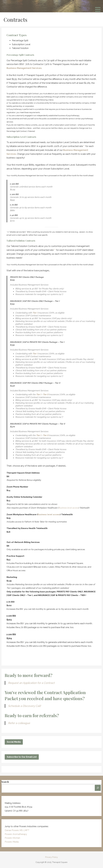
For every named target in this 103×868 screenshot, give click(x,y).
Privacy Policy (51, 857)
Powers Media (12, 842)
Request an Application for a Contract (31, 683)
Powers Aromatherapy (16, 834)
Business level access (69, 508)
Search (5, 782)
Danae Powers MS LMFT (17, 830)
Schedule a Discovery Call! (24, 706)
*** (84, 146)
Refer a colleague (19, 723)
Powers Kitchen (12, 838)
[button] (99, 6)
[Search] (98, 788)
